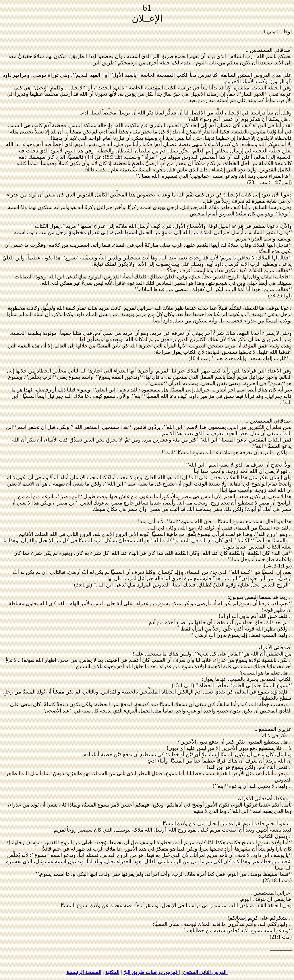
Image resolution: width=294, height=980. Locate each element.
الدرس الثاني (205, 972)
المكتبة (112, 972)
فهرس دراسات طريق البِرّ (150, 972)
